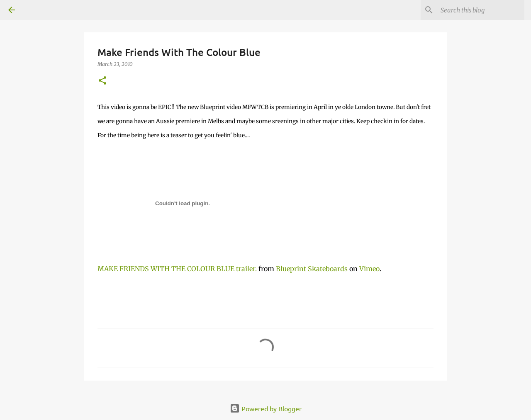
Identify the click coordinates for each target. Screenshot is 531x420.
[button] (102, 81)
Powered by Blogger (266, 408)
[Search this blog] (481, 10)
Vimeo (369, 269)
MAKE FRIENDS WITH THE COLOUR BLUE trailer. (177, 269)
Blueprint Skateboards (312, 269)
